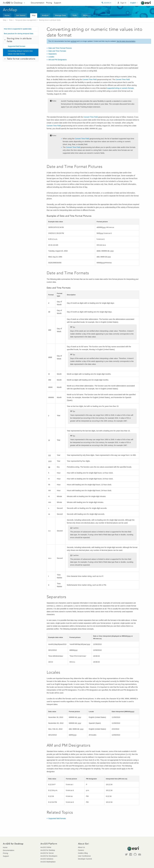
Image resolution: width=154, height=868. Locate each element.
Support (57, 3)
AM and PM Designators (58, 60)
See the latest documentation (126, 41)
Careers (81, 850)
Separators (52, 54)
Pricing (49, 3)
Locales (51, 57)
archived (74, 41)
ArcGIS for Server (47, 853)
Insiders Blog (83, 853)
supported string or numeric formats (120, 88)
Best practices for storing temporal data (19, 34)
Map (34, 15)
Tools (74, 15)
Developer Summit (85, 859)
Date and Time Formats (57, 51)
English (133, 3)
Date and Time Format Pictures (60, 48)
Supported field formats (17, 46)
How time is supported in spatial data (18, 29)
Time (11, 20)
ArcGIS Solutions (47, 859)
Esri (146, 3)
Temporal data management (26, 20)
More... (86, 15)
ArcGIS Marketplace (48, 862)
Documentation (38, 3)
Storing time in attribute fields (50, 20)
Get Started (21, 15)
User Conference (84, 856)
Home (7, 15)
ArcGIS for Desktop (48, 850)
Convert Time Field (90, 79)
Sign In (123, 3)
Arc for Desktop (13, 3)
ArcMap (10, 10)
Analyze (45, 15)
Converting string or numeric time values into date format (20, 52)
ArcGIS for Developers (49, 856)
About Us (82, 847)
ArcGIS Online (46, 847)
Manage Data (60, 15)
